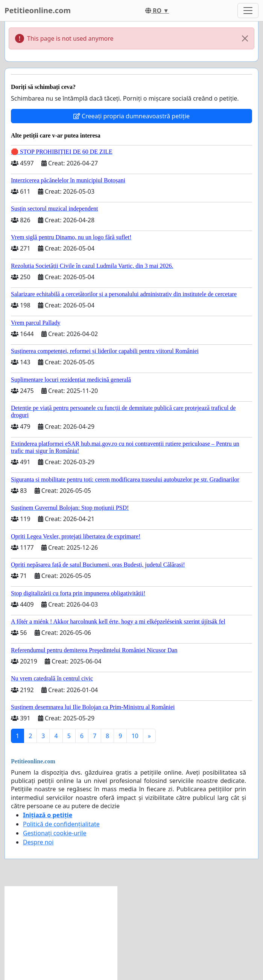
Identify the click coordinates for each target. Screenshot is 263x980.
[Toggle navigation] (248, 11)
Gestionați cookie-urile (55, 833)
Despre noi (38, 842)
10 (135, 736)
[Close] (245, 38)
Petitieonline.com (38, 10)
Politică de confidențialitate (61, 824)
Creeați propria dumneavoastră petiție (131, 116)
